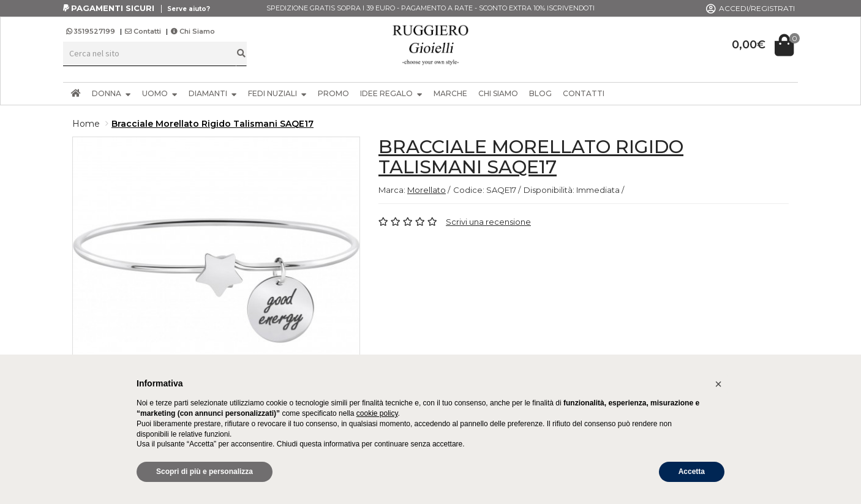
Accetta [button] (692, 472)
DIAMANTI (213, 93)
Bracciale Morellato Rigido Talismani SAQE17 (212, 124)
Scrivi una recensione (488, 222)
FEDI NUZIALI (277, 93)
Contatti (143, 31)
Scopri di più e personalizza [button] (205, 472)
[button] (718, 384)
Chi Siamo (193, 31)
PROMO (333, 93)
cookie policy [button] (377, 413)
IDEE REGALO (391, 93)
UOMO (160, 93)
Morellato (427, 190)
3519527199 (92, 31)
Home (86, 124)
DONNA (111, 93)
